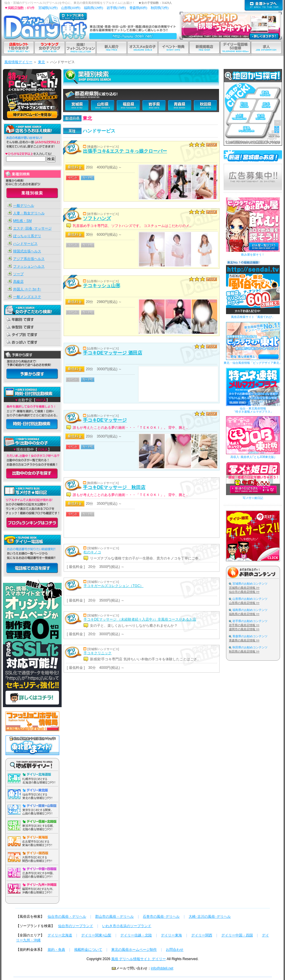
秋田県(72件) (159, 8)
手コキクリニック (98, 653)
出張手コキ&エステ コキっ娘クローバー (125, 151)
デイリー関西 (202, 935)
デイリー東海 (171, 935)
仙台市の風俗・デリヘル (67, 917)
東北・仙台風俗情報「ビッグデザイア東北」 (253, 363)
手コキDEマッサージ (105, 420)
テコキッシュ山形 (102, 286)
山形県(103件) (71, 8)
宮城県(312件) (48, 8)
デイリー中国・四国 (237, 935)
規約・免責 (56, 950)
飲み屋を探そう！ (253, 255)
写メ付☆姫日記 (253, 498)
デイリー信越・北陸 (136, 935)
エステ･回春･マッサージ (32, 228)
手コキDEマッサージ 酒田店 (113, 353)
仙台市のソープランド (76, 926)
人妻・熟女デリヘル (29, 213)
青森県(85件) (138, 8)
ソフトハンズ (97, 218)
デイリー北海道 (60, 935)
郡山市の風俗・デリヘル (114, 917)
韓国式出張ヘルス (27, 251)
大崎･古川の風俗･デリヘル (210, 917)
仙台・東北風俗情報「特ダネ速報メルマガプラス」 (253, 410)
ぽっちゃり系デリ (27, 236)
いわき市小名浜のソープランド (127, 926)
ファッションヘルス (29, 266)
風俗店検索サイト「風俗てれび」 (253, 317)
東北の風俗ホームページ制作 (134, 950)
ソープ (18, 274)
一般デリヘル (24, 206)
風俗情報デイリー (18, 62)
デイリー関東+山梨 (96, 935)
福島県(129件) (93, 8)
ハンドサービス (25, 244)
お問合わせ (175, 950)
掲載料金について (88, 950)
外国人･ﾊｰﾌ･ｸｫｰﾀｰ (27, 289)
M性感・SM (22, 221)
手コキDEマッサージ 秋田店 (114, 487)
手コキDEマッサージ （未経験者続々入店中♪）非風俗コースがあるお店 (140, 619)
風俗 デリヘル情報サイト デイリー (139, 959)
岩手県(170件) (116, 8)
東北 (41, 62)
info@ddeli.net (162, 968)
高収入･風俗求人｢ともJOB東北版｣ (253, 457)
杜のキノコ (92, 552)
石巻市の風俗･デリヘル (161, 917)
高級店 (18, 282)
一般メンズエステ (27, 297)
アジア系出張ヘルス (29, 259)
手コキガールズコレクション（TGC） (113, 586)
